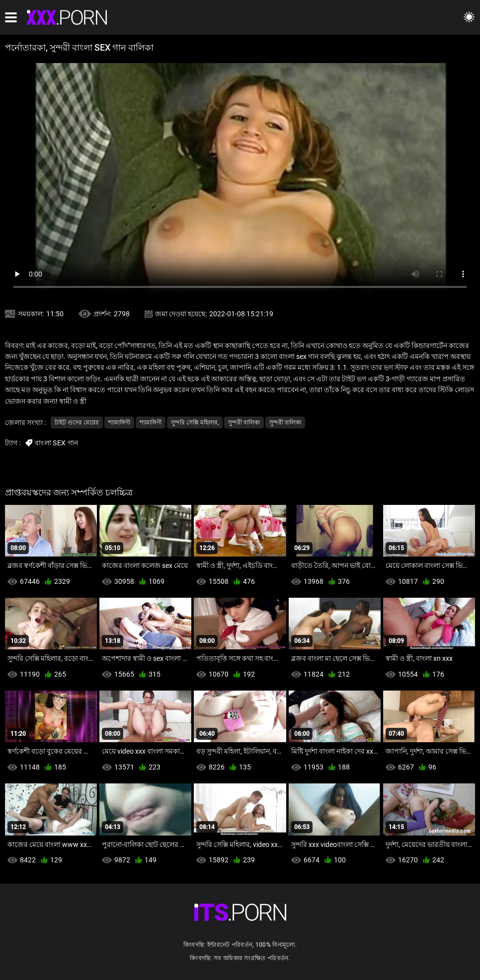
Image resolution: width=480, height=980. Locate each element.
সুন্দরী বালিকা (244, 422)
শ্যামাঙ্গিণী (119, 422)
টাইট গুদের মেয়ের (77, 422)
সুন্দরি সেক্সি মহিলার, (195, 422)
